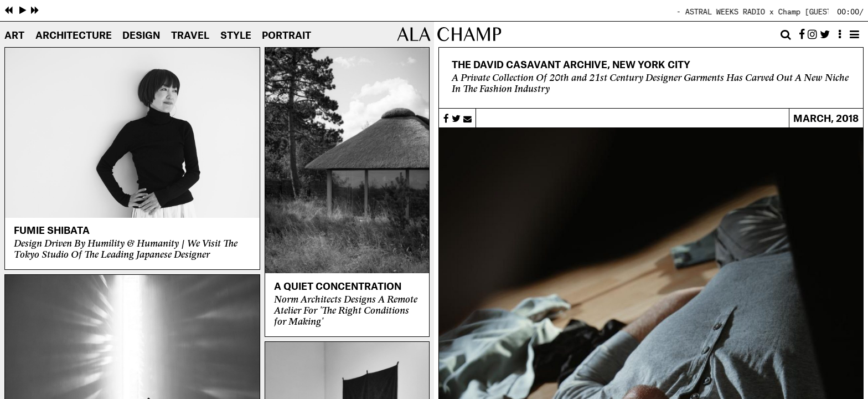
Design (141, 36)
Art (14, 36)
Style (236, 36)
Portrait (286, 36)
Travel (190, 36)
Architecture (74, 36)
